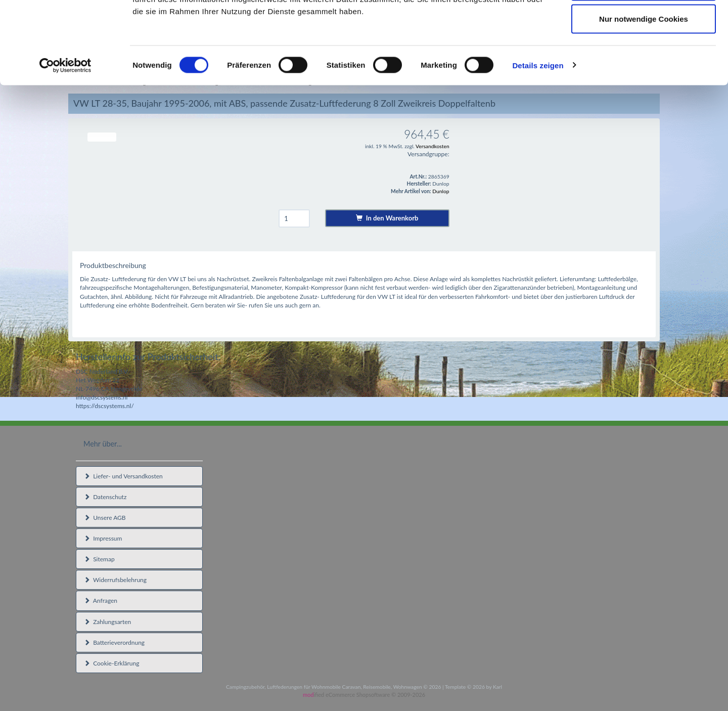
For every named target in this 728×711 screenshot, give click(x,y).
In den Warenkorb (387, 218)
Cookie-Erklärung (111, 663)
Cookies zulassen (644, 27)
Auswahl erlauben (644, 60)
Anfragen (101, 601)
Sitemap (99, 559)
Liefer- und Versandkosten (123, 476)
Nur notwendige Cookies (644, 93)
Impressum (103, 538)
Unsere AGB (105, 518)
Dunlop (441, 191)
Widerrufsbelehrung (115, 580)
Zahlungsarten (107, 622)
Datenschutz (105, 497)
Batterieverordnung (114, 642)
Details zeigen (538, 139)
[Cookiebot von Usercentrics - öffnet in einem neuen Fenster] (65, 140)
